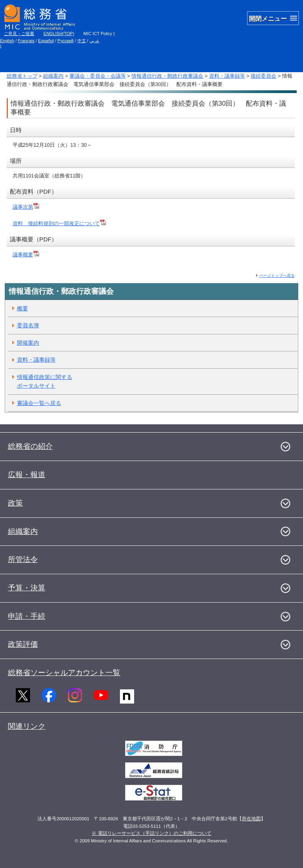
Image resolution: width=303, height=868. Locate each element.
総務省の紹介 (30, 446)
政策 (15, 503)
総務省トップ (22, 76)
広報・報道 (27, 475)
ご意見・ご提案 (19, 34)
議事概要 (26, 255)
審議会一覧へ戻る (39, 403)
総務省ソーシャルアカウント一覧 (64, 673)
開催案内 (28, 343)
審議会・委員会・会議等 (98, 76)
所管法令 (23, 559)
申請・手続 (27, 616)
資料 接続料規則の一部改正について (59, 223)
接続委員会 (263, 76)
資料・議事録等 (227, 76)
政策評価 (23, 644)
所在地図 (251, 819)
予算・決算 (27, 588)
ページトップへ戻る (277, 275)
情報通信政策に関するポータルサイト (45, 382)
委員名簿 (28, 325)
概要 (22, 308)
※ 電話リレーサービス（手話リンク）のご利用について (151, 833)
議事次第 (26, 207)
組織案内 (53, 76)
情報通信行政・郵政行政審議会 (167, 76)
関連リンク (27, 726)
